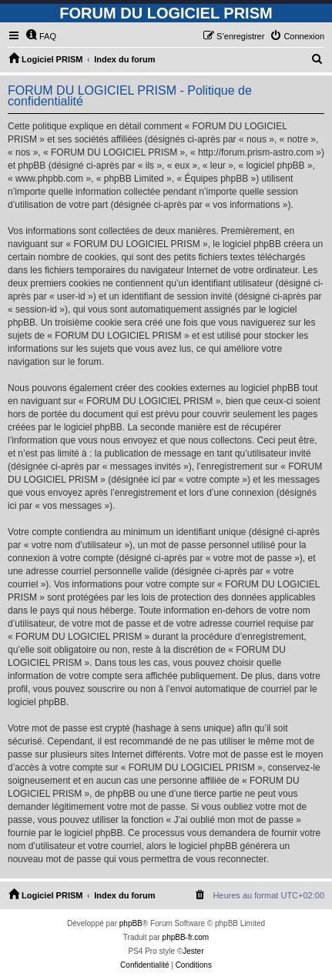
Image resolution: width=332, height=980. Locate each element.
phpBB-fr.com (186, 937)
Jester (193, 951)
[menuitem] (41, 36)
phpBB (131, 923)
